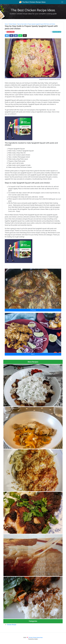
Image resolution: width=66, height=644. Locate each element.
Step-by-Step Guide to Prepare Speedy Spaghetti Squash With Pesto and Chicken (36, 24)
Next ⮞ (33, 354)
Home (6, 24)
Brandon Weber (10, 32)
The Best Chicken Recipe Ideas (32, 2)
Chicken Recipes (13, 24)
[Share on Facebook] (11, 36)
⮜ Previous (33, 310)
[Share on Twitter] (7, 36)
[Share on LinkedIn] (16, 36)
